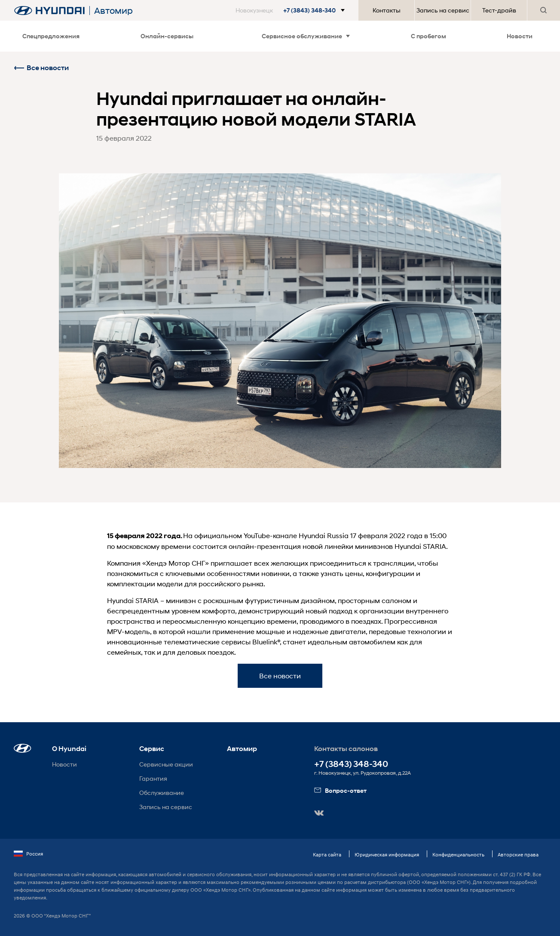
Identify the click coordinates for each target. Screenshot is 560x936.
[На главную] (49, 11)
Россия (28, 854)
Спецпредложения (51, 36)
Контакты (387, 10)
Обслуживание (162, 793)
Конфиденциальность (458, 854)
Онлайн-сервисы (167, 36)
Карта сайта (327, 854)
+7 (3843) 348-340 (351, 764)
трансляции (394, 563)
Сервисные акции (166, 764)
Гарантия (153, 778)
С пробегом (428, 36)
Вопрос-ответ (340, 790)
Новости (520, 36)
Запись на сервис (443, 10)
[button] (292, 10)
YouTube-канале (270, 535)
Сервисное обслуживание (306, 36)
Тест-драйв (499, 10)
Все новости (41, 68)
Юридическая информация (387, 854)
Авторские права (518, 854)
